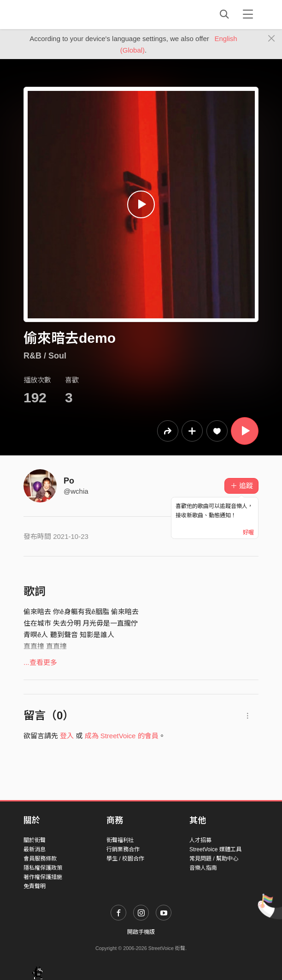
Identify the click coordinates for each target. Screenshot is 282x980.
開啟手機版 (141, 932)
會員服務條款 (40, 859)
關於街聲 (35, 840)
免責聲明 (35, 886)
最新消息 (35, 849)
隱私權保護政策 (43, 868)
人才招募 (200, 840)
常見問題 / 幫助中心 (214, 859)
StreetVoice (62, 14)
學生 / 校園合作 (125, 859)
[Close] (272, 39)
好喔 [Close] (248, 532)
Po (69, 481)
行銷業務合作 (123, 849)
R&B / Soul (45, 356)
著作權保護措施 (43, 877)
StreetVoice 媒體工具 (215, 849)
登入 (67, 736)
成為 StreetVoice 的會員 (122, 736)
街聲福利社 (120, 840)
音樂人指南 (203, 868)
